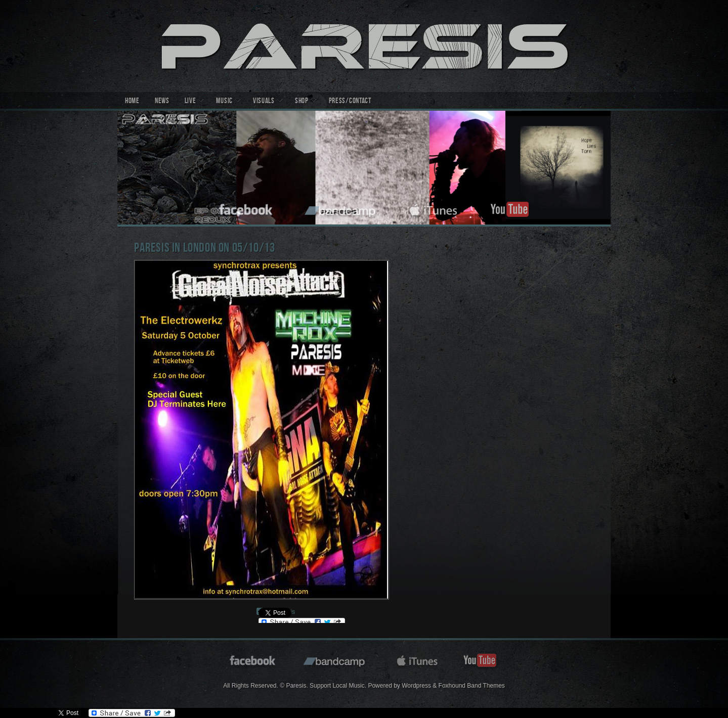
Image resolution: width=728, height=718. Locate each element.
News (162, 102)
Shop (302, 102)
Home (132, 102)
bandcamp (341, 208)
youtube (509, 208)
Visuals (264, 102)
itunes (434, 208)
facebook (246, 208)
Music (224, 102)
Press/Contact (350, 102)
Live (190, 102)
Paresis (364, 46)
